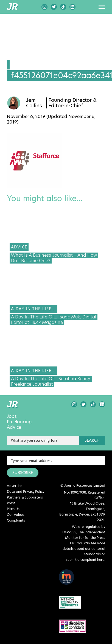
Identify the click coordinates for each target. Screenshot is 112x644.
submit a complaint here (85, 560)
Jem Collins (34, 103)
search (92, 440)
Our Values (16, 515)
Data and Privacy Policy (26, 492)
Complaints (16, 520)
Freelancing (19, 422)
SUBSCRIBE (23, 473)
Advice (14, 427)
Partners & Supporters (25, 497)
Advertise (15, 486)
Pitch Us (13, 509)
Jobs (12, 416)
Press (11, 503)
